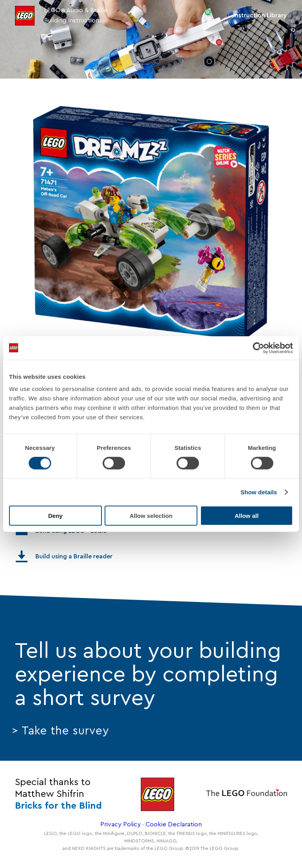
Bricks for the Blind (58, 806)
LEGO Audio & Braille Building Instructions (76, 15)
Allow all (247, 516)
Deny (55, 516)
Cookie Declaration (174, 824)
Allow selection (151, 516)
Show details (259, 492)
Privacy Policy (121, 824)
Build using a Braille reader (64, 556)
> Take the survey (61, 731)
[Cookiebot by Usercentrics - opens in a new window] (259, 348)
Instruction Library (260, 15)
